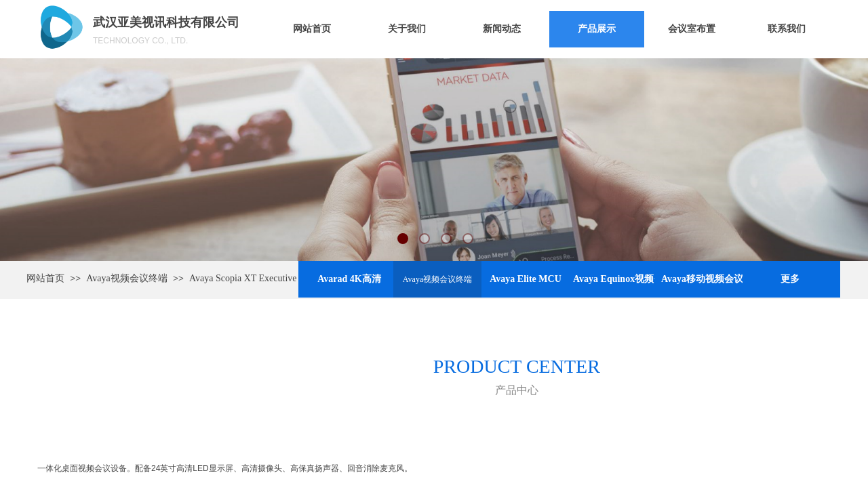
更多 (790, 279)
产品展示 (597, 29)
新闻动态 (502, 29)
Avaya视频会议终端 (437, 279)
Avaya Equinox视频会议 (614, 279)
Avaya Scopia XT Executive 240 (251, 278)
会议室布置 (692, 29)
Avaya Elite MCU (526, 279)
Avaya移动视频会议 (702, 279)
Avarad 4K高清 (349, 279)
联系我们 (787, 29)
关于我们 (407, 29)
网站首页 (312, 29)
